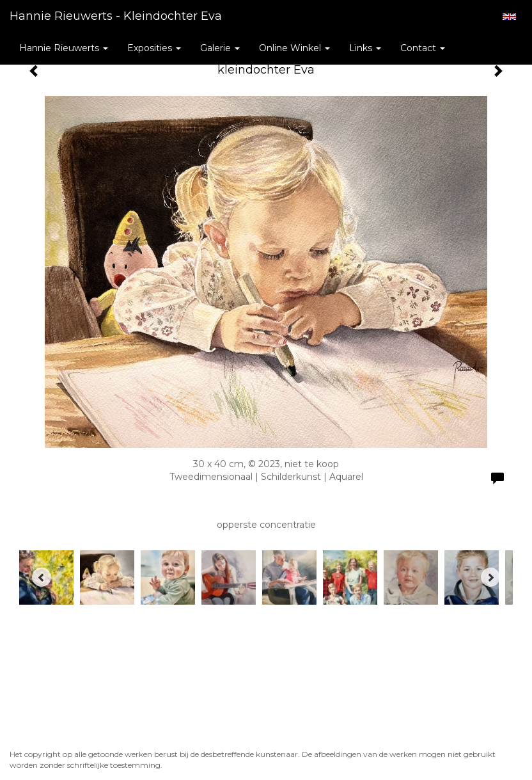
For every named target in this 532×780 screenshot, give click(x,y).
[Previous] (42, 577)
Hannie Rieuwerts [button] (64, 48)
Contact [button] (423, 48)
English (509, 17)
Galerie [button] (220, 48)
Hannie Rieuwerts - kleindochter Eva (116, 16)
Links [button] (365, 48)
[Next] (490, 577)
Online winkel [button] (294, 48)
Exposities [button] (154, 48)
